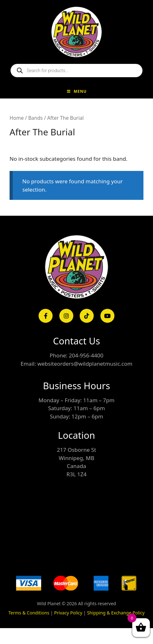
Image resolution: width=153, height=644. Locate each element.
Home (17, 118)
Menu (76, 91)
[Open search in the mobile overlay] (76, 71)
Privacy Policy (68, 613)
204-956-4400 (86, 355)
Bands (35, 118)
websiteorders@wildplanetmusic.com (85, 364)
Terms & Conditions (29, 613)
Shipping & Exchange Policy (116, 613)
